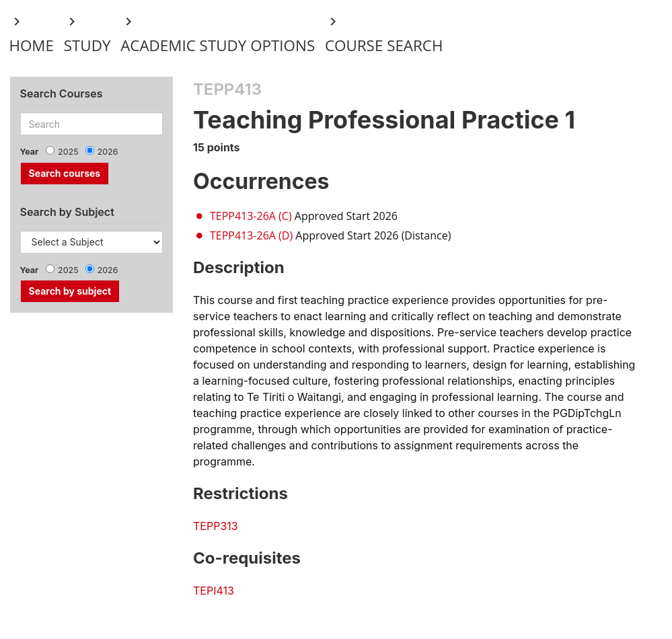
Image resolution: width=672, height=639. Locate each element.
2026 (108, 152)
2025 (68, 152)
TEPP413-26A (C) (251, 216)
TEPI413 (214, 591)
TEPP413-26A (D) (251, 235)
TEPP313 (216, 526)
